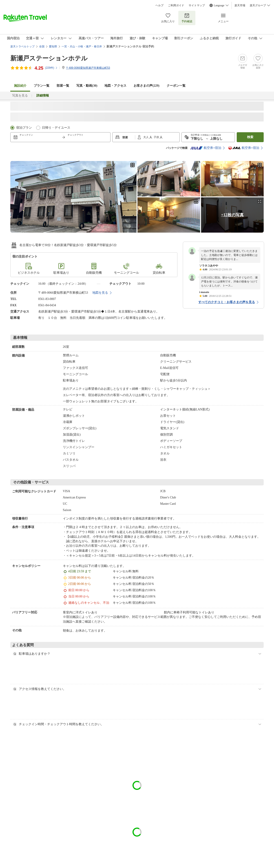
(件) (51, 68)
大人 (146, 137)
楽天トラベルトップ (22, 46)
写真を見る (20, 96)
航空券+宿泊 (206, 148)
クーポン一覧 (176, 86)
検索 (250, 137)
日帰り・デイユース (56, 128)
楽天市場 (240, 5)
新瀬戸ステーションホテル (49, 58)
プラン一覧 (42, 86)
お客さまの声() (146, 86)
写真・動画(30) (87, 86)
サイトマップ (197, 5)
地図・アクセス (115, 86)
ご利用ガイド (176, 5)
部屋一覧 (63, 86)
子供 (157, 137)
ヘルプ (159, 5)
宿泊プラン (24, 128)
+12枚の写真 (232, 215)
